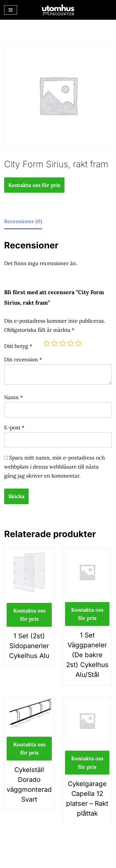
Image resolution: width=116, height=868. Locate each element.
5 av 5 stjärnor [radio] (79, 343)
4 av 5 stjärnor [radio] (71, 343)
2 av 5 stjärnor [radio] (55, 343)
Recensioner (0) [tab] (23, 221)
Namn (14, 397)
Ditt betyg (18, 346)
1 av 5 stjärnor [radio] (47, 343)
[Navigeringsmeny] (11, 10)
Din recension (23, 359)
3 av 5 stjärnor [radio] (63, 343)
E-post (14, 427)
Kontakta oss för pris (34, 185)
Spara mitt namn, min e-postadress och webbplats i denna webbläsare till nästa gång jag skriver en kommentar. (54, 467)
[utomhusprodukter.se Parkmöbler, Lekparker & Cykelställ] (58, 10)
